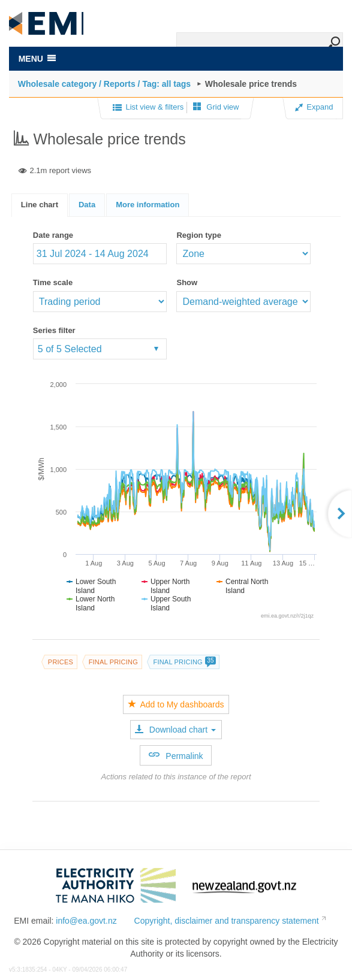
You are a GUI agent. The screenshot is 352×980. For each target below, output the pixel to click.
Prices (61, 662)
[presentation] (148, 205)
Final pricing (113, 662)
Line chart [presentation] (40, 205)
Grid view (216, 107)
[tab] (40, 205)
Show (187, 282)
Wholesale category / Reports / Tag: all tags (104, 84)
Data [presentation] (87, 205)
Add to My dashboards (176, 704)
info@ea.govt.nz (86, 921)
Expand (314, 107)
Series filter (54, 330)
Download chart (175, 730)
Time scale (53, 282)
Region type (198, 235)
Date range (53, 235)
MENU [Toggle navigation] (37, 59)
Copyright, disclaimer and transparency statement (227, 921)
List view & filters (148, 108)
